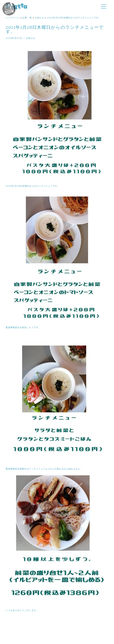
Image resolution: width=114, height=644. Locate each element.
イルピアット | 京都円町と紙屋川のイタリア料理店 (16, 6)
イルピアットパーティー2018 (15, 14)
